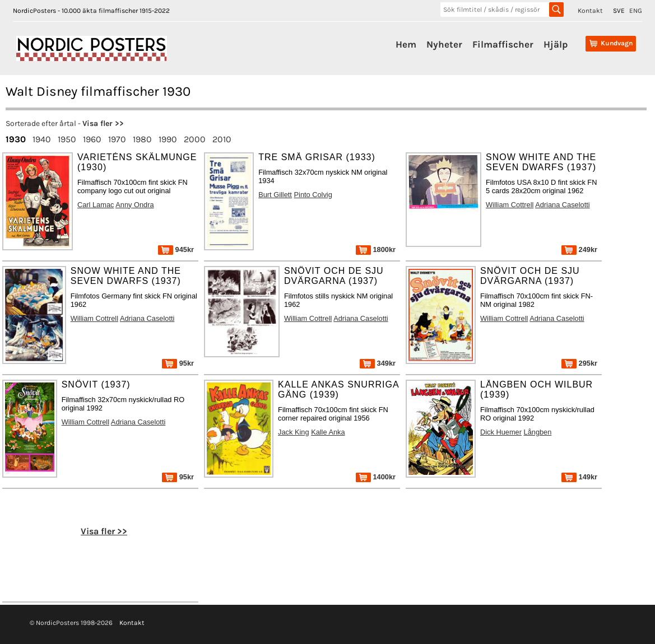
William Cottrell (510, 205)
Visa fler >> (103, 123)
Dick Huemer (501, 432)
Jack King (293, 432)
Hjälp (556, 44)
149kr (579, 477)
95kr (178, 363)
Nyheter (444, 44)
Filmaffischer (503, 44)
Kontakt (590, 11)
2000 (195, 139)
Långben (538, 432)
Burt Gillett (275, 195)
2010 (222, 139)
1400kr (376, 477)
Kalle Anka (328, 432)
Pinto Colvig (313, 195)
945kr (176, 249)
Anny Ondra (134, 205)
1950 (67, 139)
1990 (168, 139)
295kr (579, 363)
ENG (636, 11)
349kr (378, 363)
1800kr (376, 249)
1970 (117, 139)
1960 (92, 139)
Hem (406, 44)
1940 (42, 139)
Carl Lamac (96, 205)
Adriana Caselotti (562, 205)
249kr (579, 249)
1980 (142, 139)
